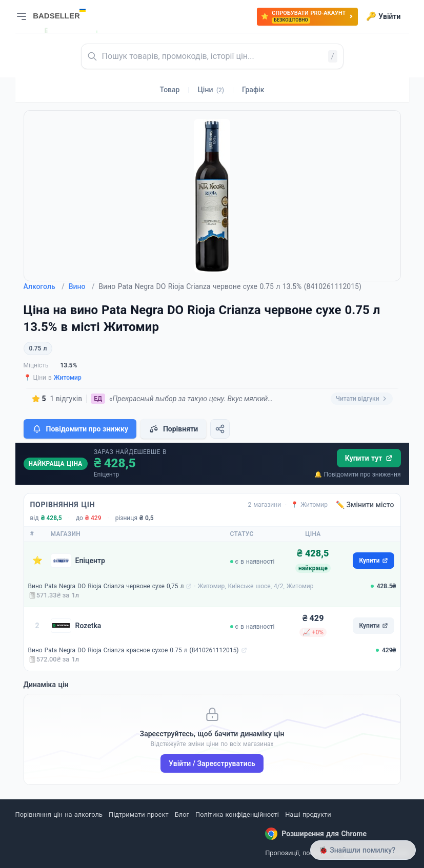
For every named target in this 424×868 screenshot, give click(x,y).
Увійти (383, 16)
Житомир (68, 378)
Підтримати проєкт (138, 814)
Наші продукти (308, 814)
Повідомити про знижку (80, 429)
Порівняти (173, 429)
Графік (253, 90)
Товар (170, 90)
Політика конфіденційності (237, 814)
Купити (373, 561)
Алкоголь (44, 286)
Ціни (211, 90)
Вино (82, 286)
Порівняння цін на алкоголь (59, 814)
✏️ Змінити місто (365, 505)
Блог (182, 814)
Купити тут (369, 458)
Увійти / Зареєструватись (212, 763)
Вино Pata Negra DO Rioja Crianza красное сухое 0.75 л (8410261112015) (134, 650)
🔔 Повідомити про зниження (357, 474)
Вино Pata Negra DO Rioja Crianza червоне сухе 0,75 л (106, 586)
